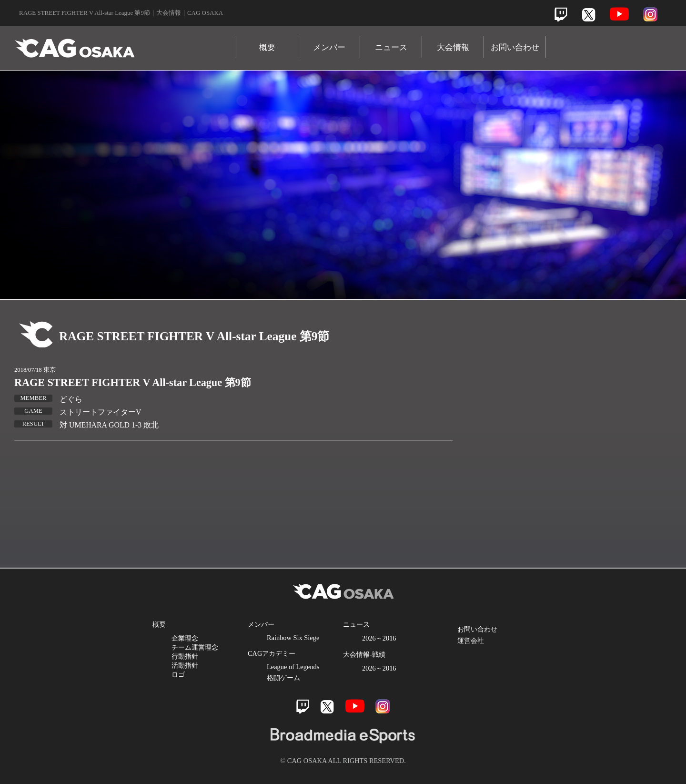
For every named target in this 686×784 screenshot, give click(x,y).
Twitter (589, 15)
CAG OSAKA (125, 44)
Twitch (561, 15)
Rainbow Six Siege (293, 638)
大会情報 (453, 47)
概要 (267, 47)
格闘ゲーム (283, 678)
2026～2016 (379, 638)
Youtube (619, 14)
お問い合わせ (515, 47)
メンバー (329, 47)
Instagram (650, 14)
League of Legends (293, 667)
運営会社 (471, 641)
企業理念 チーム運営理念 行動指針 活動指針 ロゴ (195, 656)
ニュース (391, 47)
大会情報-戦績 (364, 654)
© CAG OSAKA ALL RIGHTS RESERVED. (343, 761)
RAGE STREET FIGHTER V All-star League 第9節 (133, 382)
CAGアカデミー (272, 653)
